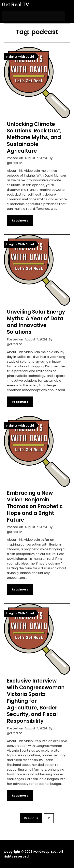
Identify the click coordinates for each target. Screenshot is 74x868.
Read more (20, 221)
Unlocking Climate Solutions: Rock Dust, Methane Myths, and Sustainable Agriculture (34, 137)
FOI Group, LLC (45, 852)
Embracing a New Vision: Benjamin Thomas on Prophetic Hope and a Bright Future (35, 506)
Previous (31, 818)
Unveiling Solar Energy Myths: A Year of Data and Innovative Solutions (36, 322)
